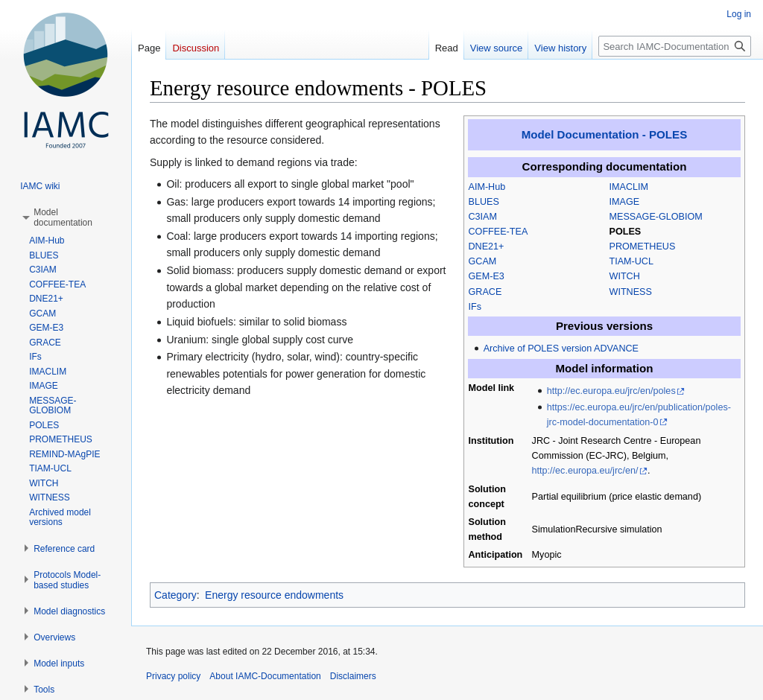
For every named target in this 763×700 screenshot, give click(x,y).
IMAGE (625, 202)
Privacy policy (173, 676)
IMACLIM (629, 187)
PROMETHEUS (643, 246)
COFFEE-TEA (498, 232)
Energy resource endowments (274, 595)
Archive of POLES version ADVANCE (561, 349)
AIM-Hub (487, 187)
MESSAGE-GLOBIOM (656, 217)
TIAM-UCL (631, 261)
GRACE (485, 292)
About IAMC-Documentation (265, 676)
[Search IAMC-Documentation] (675, 46)
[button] (63, 217)
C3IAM (483, 217)
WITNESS (631, 292)
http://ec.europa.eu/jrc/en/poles (611, 391)
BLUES (484, 202)
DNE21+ (487, 246)
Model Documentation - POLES (604, 134)
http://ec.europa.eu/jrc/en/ (585, 471)
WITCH (625, 276)
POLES (626, 232)
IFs (475, 307)
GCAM (483, 261)
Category (175, 595)
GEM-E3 (487, 276)
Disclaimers (353, 676)
